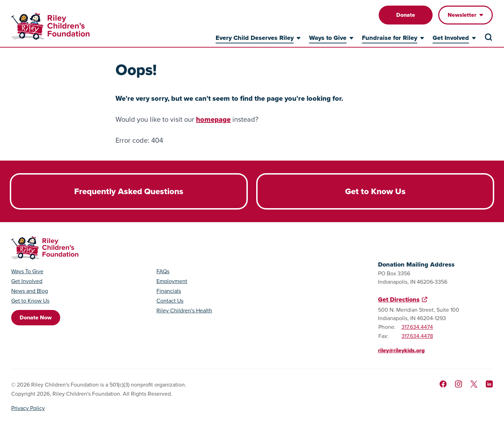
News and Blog (30, 291)
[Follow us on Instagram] (458, 384)
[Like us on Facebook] (443, 384)
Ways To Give (27, 271)
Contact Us (170, 301)
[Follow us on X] (474, 384)
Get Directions (399, 299)
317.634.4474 (417, 327)
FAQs (163, 271)
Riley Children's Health (184, 311)
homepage (213, 119)
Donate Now (36, 317)
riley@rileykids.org (401, 350)
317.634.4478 (417, 336)
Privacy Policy (28, 408)
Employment (172, 281)
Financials (169, 291)
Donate (406, 15)
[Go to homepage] (50, 26)
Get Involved (27, 281)
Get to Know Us (30, 301)
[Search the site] (489, 37)
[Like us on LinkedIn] (489, 384)
